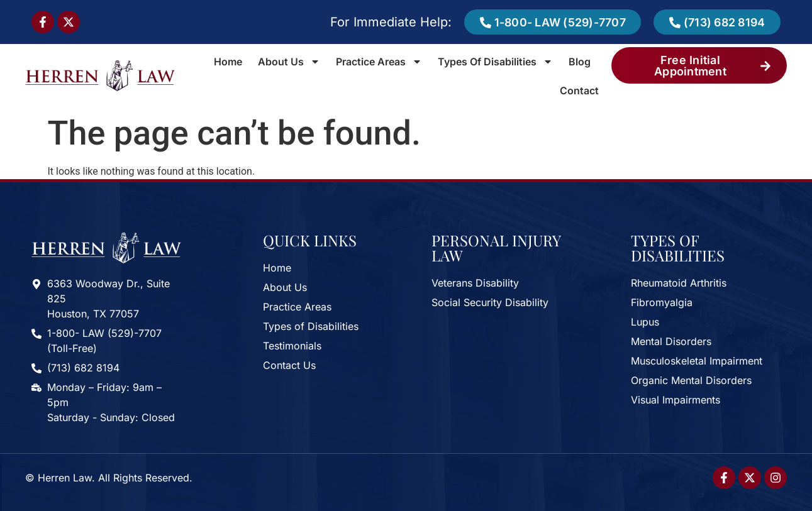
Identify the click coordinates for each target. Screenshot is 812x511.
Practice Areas (379, 62)
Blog (580, 62)
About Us (289, 62)
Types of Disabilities (495, 62)
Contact (579, 91)
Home (228, 62)
